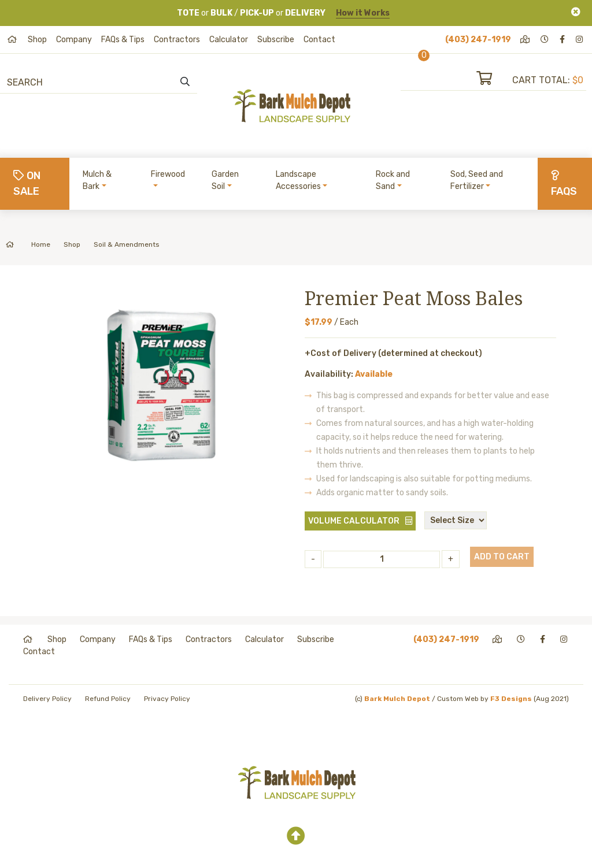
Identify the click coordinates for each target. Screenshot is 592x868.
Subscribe (276, 40)
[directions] (526, 40)
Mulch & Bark (97, 180)
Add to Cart (502, 557)
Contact (319, 40)
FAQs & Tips (123, 40)
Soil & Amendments (127, 244)
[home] (13, 40)
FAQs (564, 184)
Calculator (229, 40)
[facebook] (563, 40)
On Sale (27, 183)
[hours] (545, 40)
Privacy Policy (167, 699)
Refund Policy (108, 699)
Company (74, 40)
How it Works (363, 13)
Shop (37, 40)
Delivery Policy (47, 699)
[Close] (576, 12)
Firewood (168, 174)
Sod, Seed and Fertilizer (477, 180)
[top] (296, 836)
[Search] (70, 82)
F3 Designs (511, 699)
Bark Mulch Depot (397, 699)
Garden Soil (225, 180)
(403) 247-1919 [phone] (478, 40)
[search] (185, 82)
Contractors (177, 40)
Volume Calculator (354, 521)
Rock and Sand (393, 180)
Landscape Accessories (298, 180)
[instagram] (580, 40)
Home (28, 244)
